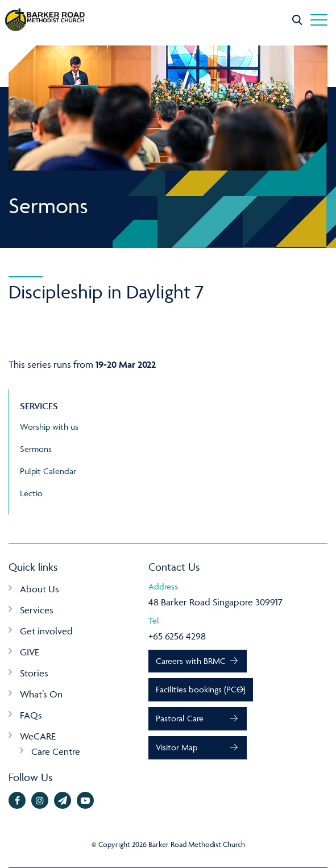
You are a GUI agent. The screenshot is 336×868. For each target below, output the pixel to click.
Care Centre (56, 751)
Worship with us (49, 427)
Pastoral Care (180, 718)
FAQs (31, 715)
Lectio (31, 493)
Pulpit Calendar (48, 471)
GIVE (30, 652)
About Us (40, 589)
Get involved (46, 631)
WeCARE (38, 736)
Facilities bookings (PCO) (201, 689)
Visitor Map (177, 747)
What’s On (41, 694)
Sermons (36, 449)
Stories (34, 673)
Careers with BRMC (191, 661)
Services (37, 610)
